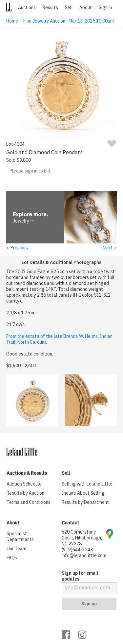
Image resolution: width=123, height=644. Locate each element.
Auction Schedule (24, 484)
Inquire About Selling (83, 493)
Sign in (105, 8)
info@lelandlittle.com (84, 556)
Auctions (27, 8)
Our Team (16, 549)
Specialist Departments (20, 537)
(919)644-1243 (77, 550)
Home (12, 21)
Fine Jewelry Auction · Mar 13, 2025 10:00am (69, 21)
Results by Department (85, 503)
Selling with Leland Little (87, 484)
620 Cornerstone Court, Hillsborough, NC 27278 (82, 538)
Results (50, 8)
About (86, 8)
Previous (17, 248)
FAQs (12, 558)
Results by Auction (25, 493)
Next (110, 248)
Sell (69, 8)
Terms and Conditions (29, 503)
